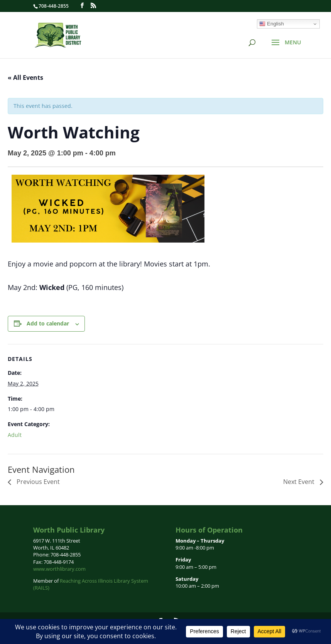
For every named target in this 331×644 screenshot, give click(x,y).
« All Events (25, 78)
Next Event (300, 482)
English (271, 24)
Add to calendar (48, 323)
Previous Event (37, 482)
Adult (15, 435)
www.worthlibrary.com (59, 569)
